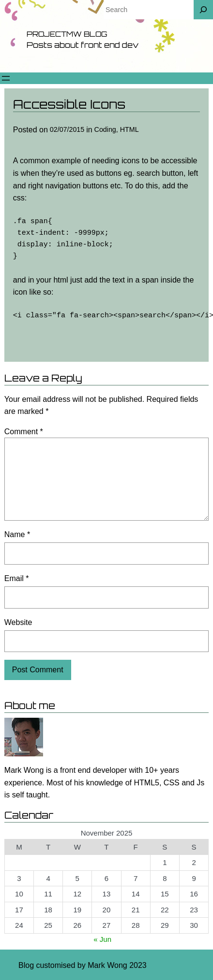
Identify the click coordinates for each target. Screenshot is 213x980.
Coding (105, 129)
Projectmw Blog (67, 34)
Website (18, 622)
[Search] (203, 10)
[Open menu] (6, 78)
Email (17, 578)
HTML (129, 129)
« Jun (102, 939)
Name (17, 534)
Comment (24, 432)
